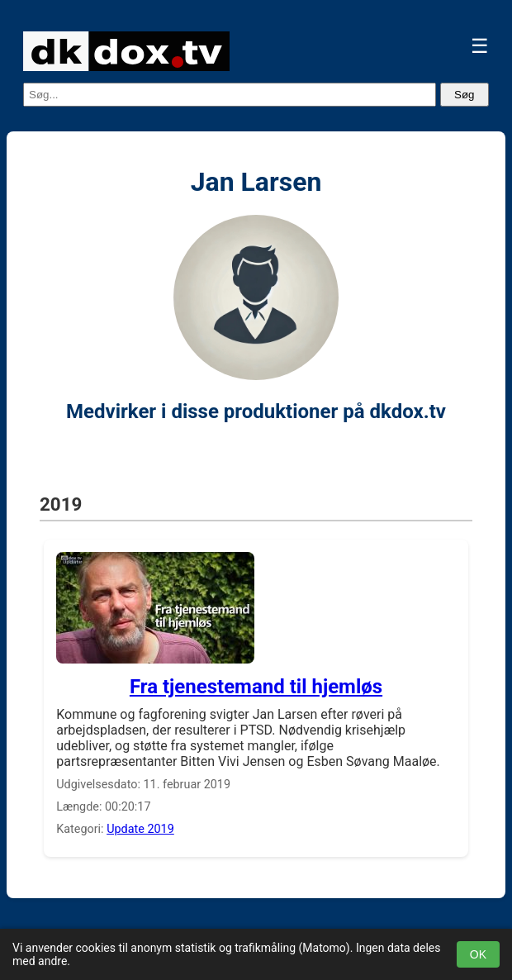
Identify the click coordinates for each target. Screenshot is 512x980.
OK (478, 954)
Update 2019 (140, 829)
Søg (464, 95)
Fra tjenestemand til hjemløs (256, 687)
